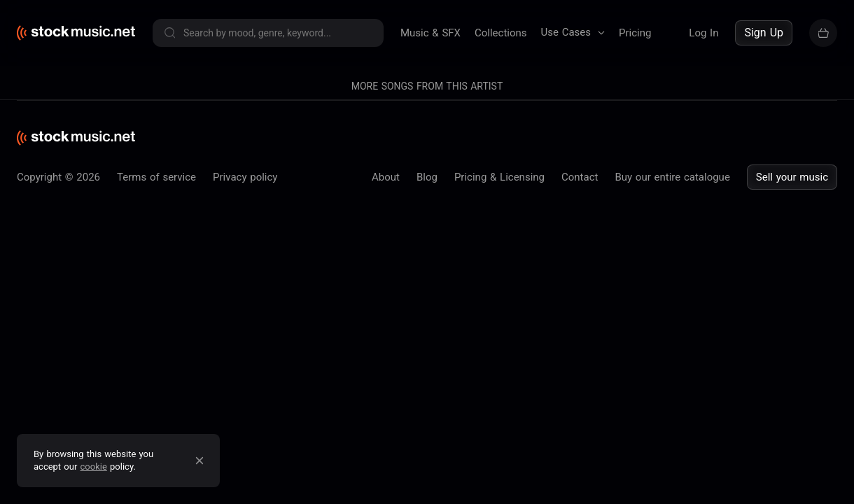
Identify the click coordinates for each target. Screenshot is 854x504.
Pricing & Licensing (499, 493)
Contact (580, 493)
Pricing (635, 33)
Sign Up (764, 33)
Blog (427, 493)
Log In (703, 33)
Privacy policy (245, 493)
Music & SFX (430, 33)
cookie (94, 467)
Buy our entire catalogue (672, 493)
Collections (501, 33)
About (386, 493)
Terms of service (156, 493)
